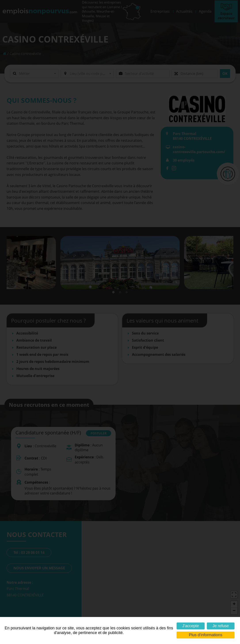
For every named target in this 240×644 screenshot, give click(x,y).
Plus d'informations (206, 635)
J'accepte (191, 626)
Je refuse (221, 626)
